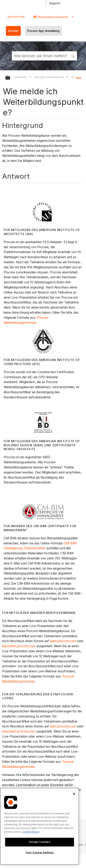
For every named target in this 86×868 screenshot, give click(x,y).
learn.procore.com (63, 641)
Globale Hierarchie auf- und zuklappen (10, 78)
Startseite (21, 77)
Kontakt (13, 31)
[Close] (74, 794)
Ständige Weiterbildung (50, 77)
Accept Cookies (40, 842)
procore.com (16, 17)
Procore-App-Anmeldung (43, 31)
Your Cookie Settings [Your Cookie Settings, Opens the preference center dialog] (40, 852)
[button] (73, 56)
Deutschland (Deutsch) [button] (52, 17)
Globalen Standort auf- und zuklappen (78, 76)
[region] (40, 826)
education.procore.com (19, 646)
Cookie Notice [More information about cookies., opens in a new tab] (31, 832)
